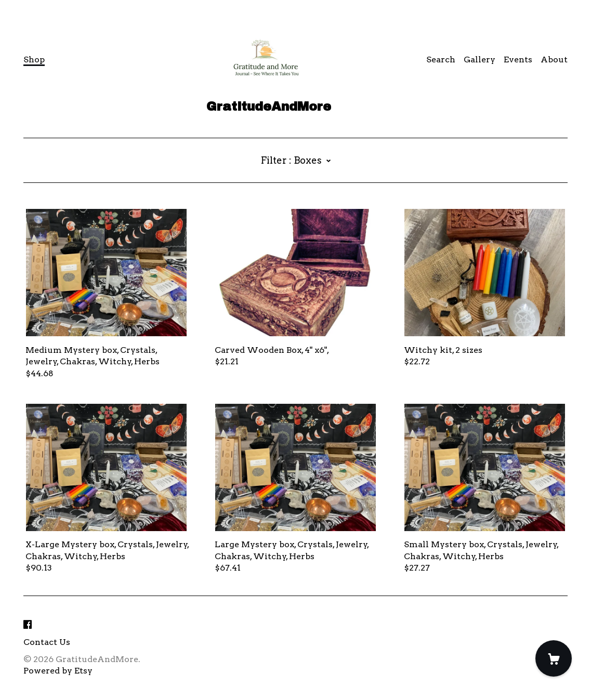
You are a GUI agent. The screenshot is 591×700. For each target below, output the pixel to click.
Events (518, 60)
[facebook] (28, 625)
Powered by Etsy (58, 671)
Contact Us (47, 642)
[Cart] (554, 658)
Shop (34, 60)
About (554, 60)
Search (441, 60)
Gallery (480, 60)
